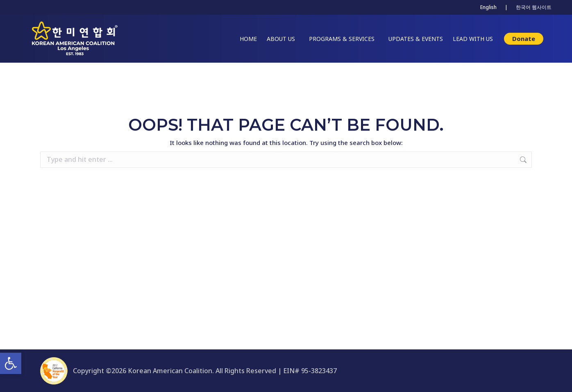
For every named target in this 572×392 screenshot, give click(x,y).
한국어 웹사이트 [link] (534, 7)
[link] (11, 363)
